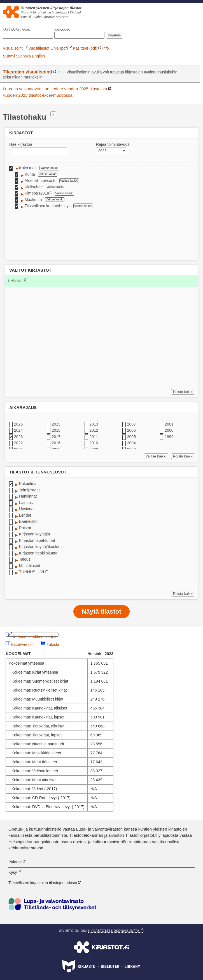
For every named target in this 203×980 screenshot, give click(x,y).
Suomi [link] (9, 56)
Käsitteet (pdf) (85, 48)
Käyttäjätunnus (16, 30)
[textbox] (39, 151)
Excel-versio (22, 644)
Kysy (13, 872)
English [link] (38, 56)
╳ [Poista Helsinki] (25, 280)
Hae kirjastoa (21, 144)
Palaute (15, 862)
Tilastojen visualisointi (27, 72)
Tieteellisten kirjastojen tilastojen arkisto (43, 883)
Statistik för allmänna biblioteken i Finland (51, 12)
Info (105, 48)
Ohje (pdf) (59, 48)
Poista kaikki (184, 392)
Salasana (62, 30)
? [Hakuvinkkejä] (53, 114)
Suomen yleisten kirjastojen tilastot (51, 8)
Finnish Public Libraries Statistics (45, 17)
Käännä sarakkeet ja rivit (34, 636)
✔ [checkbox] (11, 168)
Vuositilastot (39, 48)
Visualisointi (13, 48)
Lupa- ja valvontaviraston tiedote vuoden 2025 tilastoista (55, 89)
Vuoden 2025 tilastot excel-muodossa (38, 95)
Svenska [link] (24, 56)
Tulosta (53, 644)
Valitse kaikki (50, 168)
